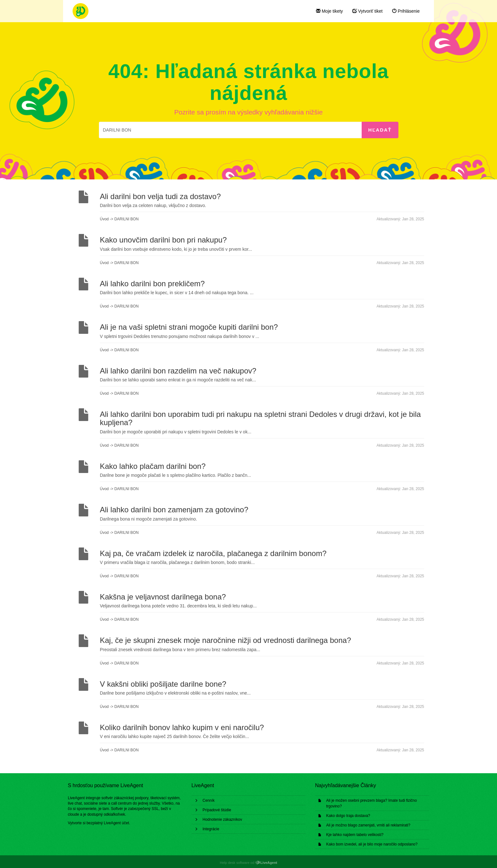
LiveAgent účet (116, 823)
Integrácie (211, 829)
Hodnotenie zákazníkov (222, 819)
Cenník (209, 800)
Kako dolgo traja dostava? (348, 816)
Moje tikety (329, 11)
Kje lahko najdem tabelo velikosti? (355, 835)
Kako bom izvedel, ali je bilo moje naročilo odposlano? (372, 844)
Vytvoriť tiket (368, 11)
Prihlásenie (406, 11)
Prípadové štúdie (217, 810)
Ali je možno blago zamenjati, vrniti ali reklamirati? (368, 825)
